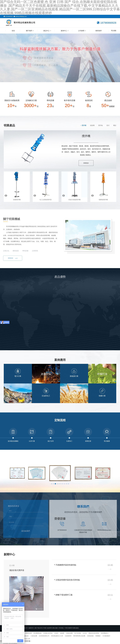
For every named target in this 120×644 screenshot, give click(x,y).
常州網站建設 (75, 628)
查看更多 (86, 163)
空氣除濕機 (69, 633)
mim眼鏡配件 (106, 636)
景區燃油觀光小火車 (57, 636)
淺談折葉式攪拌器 (17, 570)
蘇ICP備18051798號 (40, 628)
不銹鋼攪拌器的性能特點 (66, 565)
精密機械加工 (105, 633)
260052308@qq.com (21, 16)
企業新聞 (104, 554)
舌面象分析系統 (48, 633)
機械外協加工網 (25, 639)
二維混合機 (34, 636)
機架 (115, 125)
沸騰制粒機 (28, 633)
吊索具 (56, 633)
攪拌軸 (100, 125)
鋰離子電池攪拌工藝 (64, 595)
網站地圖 (55, 628)
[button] (58, 79)
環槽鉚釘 (98, 636)
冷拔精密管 (68, 636)
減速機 (92, 125)
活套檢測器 (90, 636)
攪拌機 (84, 125)
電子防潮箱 (78, 633)
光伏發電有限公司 (44, 636)
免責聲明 (49, 628)
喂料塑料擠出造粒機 (79, 636)
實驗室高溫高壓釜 (94, 633)
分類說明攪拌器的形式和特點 (68, 580)
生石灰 (85, 633)
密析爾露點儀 (37, 633)
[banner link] (60, 58)
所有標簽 (61, 628)
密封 (108, 125)
